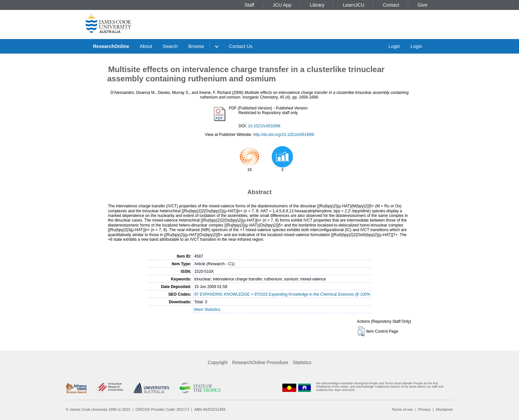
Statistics (302, 362)
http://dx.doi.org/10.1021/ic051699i (284, 135)
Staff (249, 5)
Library (317, 5)
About (146, 46)
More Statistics (207, 310)
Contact (391, 5)
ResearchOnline (111, 46)
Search (170, 46)
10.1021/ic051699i (264, 126)
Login (394, 46)
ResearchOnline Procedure (260, 362)
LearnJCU (354, 5)
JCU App (282, 5)
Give (423, 5)
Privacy (425, 409)
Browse (196, 46)
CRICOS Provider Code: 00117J (162, 409)
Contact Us (241, 46)
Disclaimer (445, 409)
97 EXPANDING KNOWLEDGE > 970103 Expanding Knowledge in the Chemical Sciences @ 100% (282, 294)
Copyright (218, 362)
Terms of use (402, 409)
